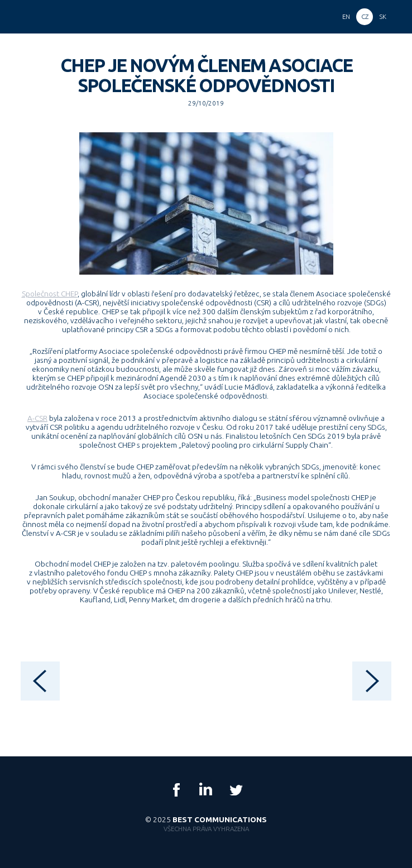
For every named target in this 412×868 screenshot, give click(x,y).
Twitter (236, 790)
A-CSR (37, 418)
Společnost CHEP (50, 294)
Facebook (176, 790)
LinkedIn (206, 790)
